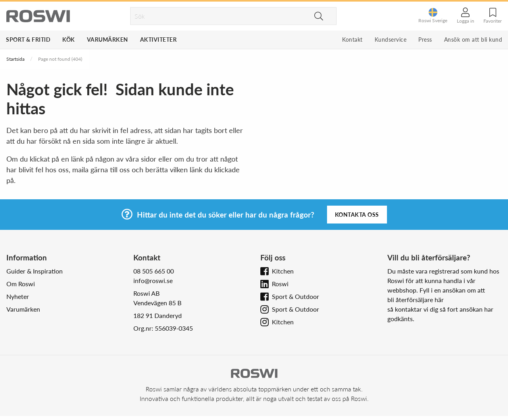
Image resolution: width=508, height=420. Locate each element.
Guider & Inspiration (35, 271)
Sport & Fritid (28, 39)
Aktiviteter (159, 39)
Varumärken (108, 39)
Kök (69, 39)
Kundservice (391, 39)
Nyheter (18, 296)
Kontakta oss (357, 215)
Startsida (15, 59)
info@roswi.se (153, 280)
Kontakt (352, 39)
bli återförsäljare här (416, 300)
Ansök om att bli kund (473, 39)
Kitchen (283, 271)
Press (425, 39)
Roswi (280, 284)
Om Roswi (21, 284)
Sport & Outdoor (295, 296)
